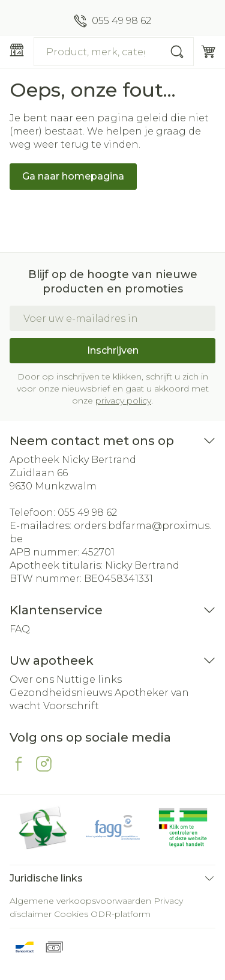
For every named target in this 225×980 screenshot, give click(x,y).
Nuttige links (89, 679)
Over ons (32, 679)
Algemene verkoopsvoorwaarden (80, 901)
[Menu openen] (17, 50)
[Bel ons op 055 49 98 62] (112, 21)
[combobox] (114, 52)
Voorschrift (71, 706)
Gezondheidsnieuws (61, 693)
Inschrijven (113, 350)
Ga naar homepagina (73, 176)
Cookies (71, 914)
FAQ (20, 629)
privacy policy (123, 401)
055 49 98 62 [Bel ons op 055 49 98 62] (87, 513)
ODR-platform (121, 914)
